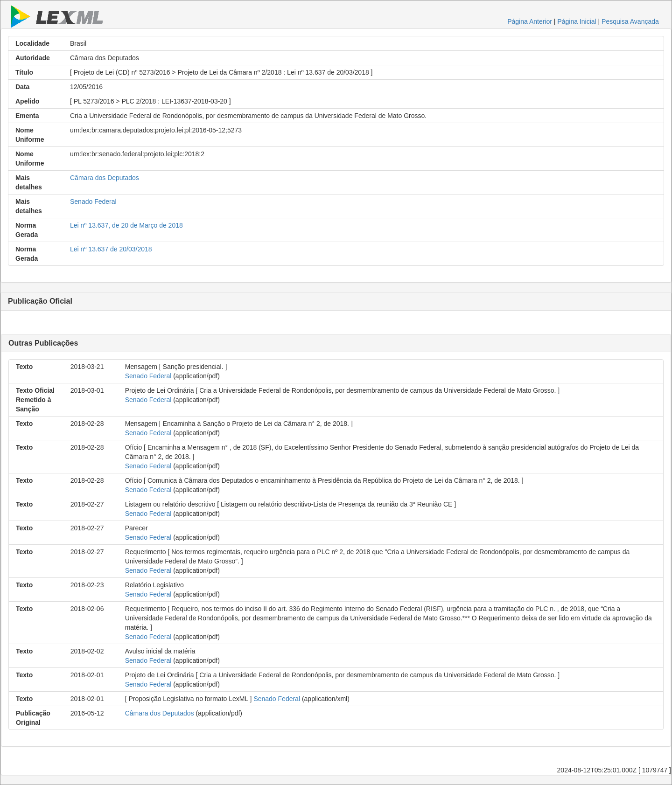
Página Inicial (577, 21)
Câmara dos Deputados (105, 178)
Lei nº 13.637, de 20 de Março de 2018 (126, 225)
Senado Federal (93, 201)
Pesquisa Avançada (630, 21)
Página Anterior (530, 21)
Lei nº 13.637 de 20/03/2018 (111, 249)
